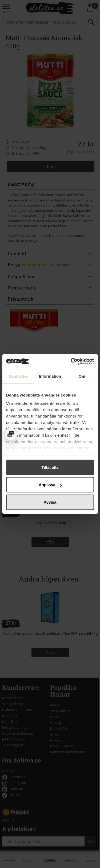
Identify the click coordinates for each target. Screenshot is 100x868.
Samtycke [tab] (18, 376)
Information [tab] (50, 376)
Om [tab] (82, 376)
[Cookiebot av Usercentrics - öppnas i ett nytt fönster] (71, 361)
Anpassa (50, 485)
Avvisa (50, 502)
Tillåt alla (50, 467)
